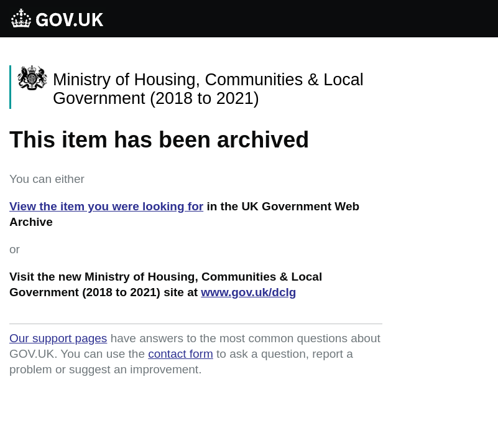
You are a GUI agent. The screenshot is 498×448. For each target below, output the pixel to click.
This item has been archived (159, 140)
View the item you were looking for (106, 206)
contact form (181, 354)
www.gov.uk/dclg (248, 292)
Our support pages (58, 338)
